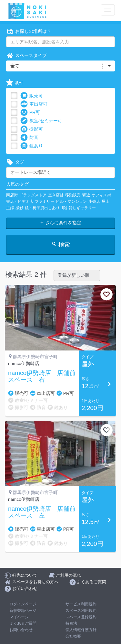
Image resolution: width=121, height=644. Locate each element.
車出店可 (34, 104)
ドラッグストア (33, 195)
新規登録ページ (23, 611)
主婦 (10, 208)
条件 (15, 83)
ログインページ (23, 604)
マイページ (19, 617)
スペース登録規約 (81, 617)
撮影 (19, 208)
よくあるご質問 (23, 623)
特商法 (71, 623)
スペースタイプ (26, 56)
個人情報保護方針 (81, 630)
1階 (64, 208)
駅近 (86, 195)
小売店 (94, 201)
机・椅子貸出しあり (42, 208)
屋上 (106, 201)
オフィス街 (101, 195)
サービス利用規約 (81, 604)
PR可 (30, 112)
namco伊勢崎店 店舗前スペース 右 (42, 376)
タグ (15, 162)
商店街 (12, 195)
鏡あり (32, 146)
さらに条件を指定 (61, 223)
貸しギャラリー (82, 208)
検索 (60, 244)
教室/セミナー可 (41, 121)
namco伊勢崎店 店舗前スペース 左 (42, 512)
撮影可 (32, 129)
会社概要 (73, 636)
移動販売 (73, 195)
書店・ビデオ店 (20, 201)
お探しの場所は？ (29, 31)
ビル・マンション (71, 201)
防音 (29, 138)
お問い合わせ (21, 630)
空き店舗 (56, 195)
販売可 (32, 96)
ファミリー (45, 201)
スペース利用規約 (81, 611)
